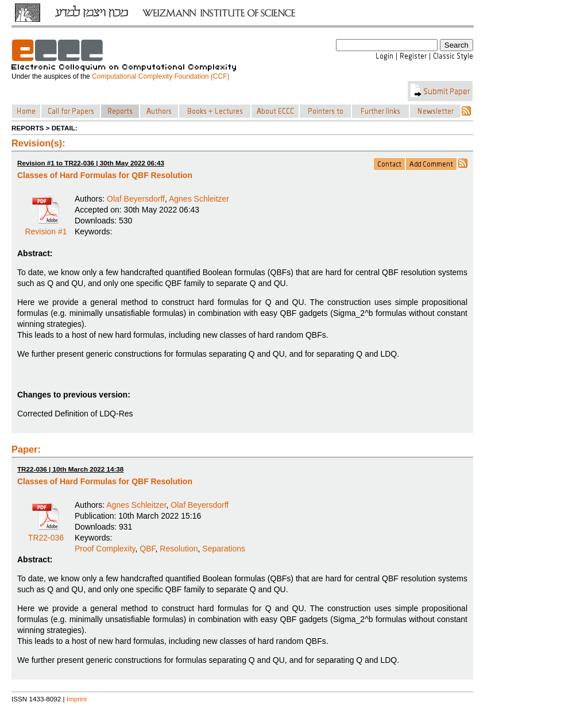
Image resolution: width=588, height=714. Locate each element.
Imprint (77, 699)
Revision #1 (46, 227)
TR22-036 (46, 534)
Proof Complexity (105, 549)
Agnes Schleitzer (199, 199)
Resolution (179, 549)
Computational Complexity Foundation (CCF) (160, 76)
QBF (147, 549)
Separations (224, 549)
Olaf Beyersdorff (136, 199)
